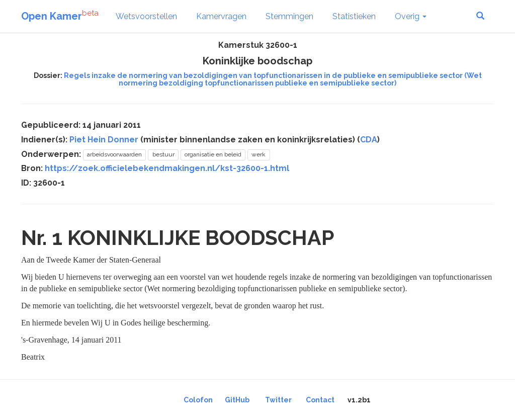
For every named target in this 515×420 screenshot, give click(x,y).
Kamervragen (221, 16)
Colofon (198, 400)
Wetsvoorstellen (146, 16)
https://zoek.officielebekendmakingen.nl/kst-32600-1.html (167, 168)
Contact (320, 400)
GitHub (237, 400)
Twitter (278, 400)
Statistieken (354, 16)
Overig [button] (411, 16)
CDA (369, 140)
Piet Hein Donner (104, 140)
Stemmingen (289, 16)
